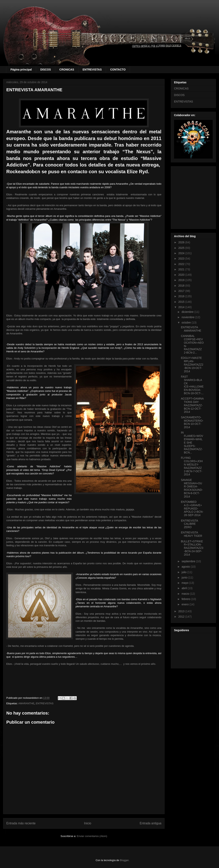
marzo (186, 594)
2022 (182, 264)
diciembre (188, 312)
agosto (186, 567)
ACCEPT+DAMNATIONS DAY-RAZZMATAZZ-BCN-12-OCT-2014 (192, 405)
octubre (187, 323)
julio (184, 572)
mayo (185, 583)
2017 (182, 291)
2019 (182, 280)
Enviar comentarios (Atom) (92, 836)
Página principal (21, 70)
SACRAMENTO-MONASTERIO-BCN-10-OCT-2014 (192, 422)
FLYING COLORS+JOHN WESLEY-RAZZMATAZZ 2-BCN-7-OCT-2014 (192, 466)
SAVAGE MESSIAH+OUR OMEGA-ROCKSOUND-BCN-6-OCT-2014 (192, 488)
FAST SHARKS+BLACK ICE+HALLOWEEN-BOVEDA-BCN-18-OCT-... (192, 385)
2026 (182, 242)
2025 (182, 248)
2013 (182, 611)
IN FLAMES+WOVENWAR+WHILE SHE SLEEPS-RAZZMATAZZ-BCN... (192, 442)
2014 (182, 307)
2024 (182, 253)
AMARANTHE (26, 703)
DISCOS (46, 70)
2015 (182, 302)
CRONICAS (67, 70)
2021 (182, 269)
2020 (182, 275)
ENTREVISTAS (92, 70)
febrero (186, 599)
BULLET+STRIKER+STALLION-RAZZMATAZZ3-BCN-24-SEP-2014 (192, 548)
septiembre (189, 561)
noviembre (188, 317)
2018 (182, 286)
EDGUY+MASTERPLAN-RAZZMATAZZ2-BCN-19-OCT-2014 (192, 364)
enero (185, 604)
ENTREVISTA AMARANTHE (191, 329)
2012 (182, 617)
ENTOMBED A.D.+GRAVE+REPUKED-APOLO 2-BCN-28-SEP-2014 (192, 508)
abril (184, 588)
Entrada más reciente (21, 823)
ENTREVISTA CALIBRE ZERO (189, 524)
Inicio (88, 823)
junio (185, 577)
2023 (182, 259)
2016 (182, 296)
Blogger (124, 860)
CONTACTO (118, 70)
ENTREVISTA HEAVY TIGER (192, 534)
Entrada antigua (151, 823)
